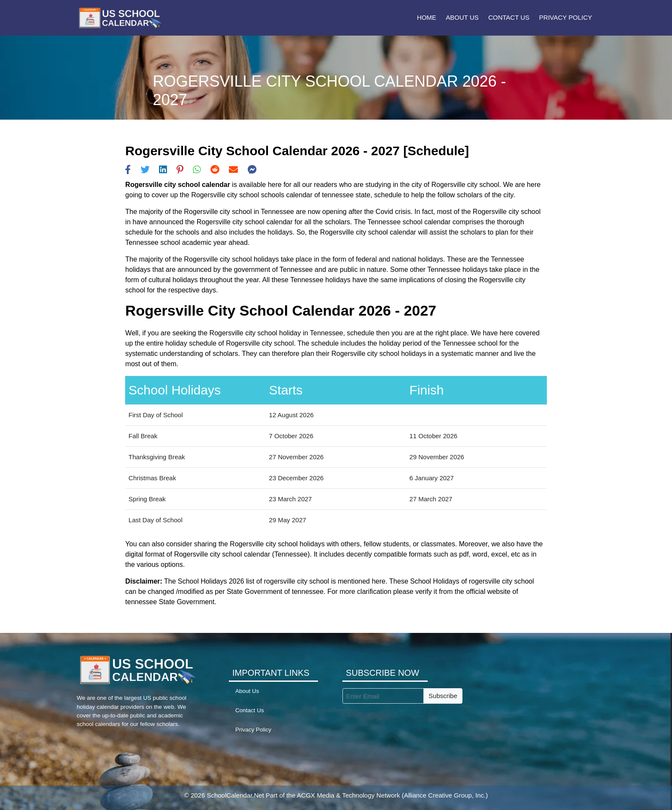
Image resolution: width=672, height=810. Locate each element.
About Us (462, 17)
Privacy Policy (566, 17)
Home (427, 17)
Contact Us (509, 17)
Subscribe (443, 696)
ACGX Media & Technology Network (349, 795)
